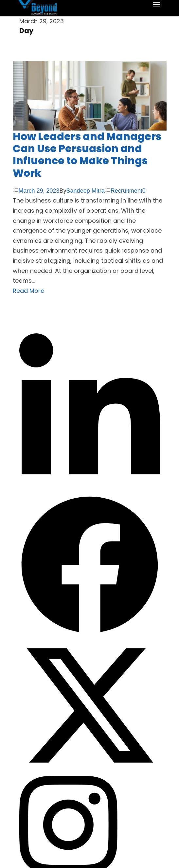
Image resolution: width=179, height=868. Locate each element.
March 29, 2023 (39, 191)
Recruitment (126, 191)
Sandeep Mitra (86, 191)
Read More (28, 291)
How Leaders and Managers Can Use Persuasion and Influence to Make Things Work (87, 155)
